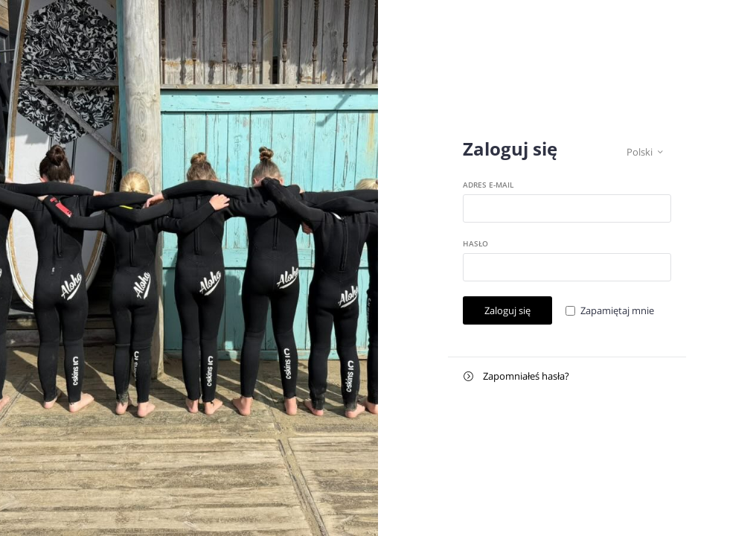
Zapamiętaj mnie (617, 310)
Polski (645, 152)
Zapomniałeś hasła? (516, 376)
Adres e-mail (488, 185)
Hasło (475, 243)
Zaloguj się (507, 310)
